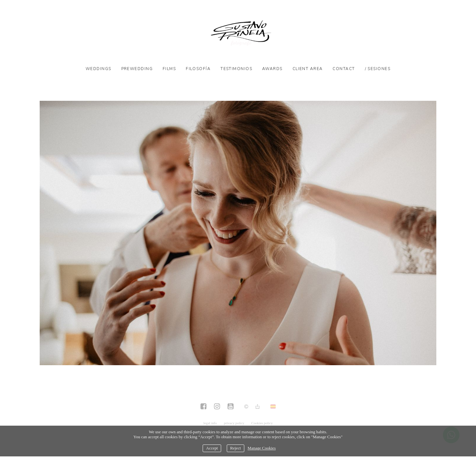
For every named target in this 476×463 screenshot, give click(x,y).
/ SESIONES (378, 69)
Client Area (308, 69)
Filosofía (198, 69)
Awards (272, 69)
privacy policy (234, 423)
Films (169, 69)
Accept (212, 448)
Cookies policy (262, 423)
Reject (235, 448)
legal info (210, 423)
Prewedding (137, 69)
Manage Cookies (262, 448)
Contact (344, 69)
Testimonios (236, 69)
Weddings (99, 69)
